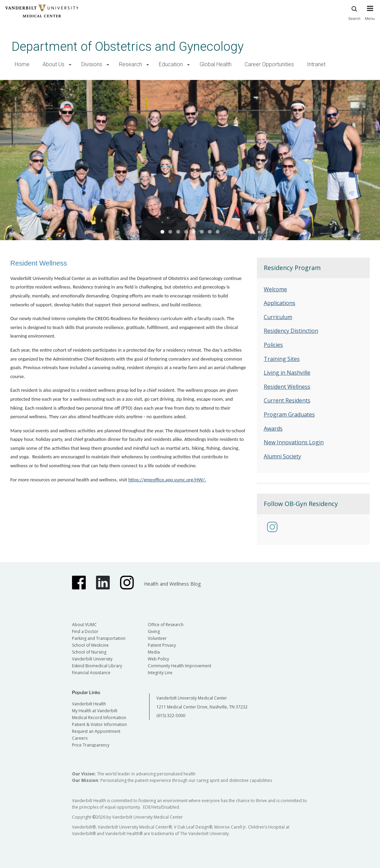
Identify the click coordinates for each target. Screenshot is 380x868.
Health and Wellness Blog (172, 584)
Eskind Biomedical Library (97, 666)
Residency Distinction (291, 331)
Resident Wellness (287, 387)
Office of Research (166, 625)
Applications (280, 303)
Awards (273, 429)
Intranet (316, 64)
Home (22, 64)
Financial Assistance (91, 673)
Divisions (92, 64)
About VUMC (84, 625)
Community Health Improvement (180, 666)
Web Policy (158, 659)
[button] (70, 65)
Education (171, 64)
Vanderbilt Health (89, 704)
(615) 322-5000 (171, 715)
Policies (273, 345)
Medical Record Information (99, 718)
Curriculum (278, 317)
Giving (154, 631)
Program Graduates (289, 414)
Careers (80, 738)
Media (154, 652)
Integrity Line (160, 673)
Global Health (216, 64)
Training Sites (282, 359)
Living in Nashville (287, 373)
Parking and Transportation (99, 638)
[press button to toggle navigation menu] (370, 16)
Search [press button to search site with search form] (354, 12)
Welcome (275, 289)
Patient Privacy (162, 645)
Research (130, 64)
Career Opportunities (269, 64)
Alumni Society (282, 456)
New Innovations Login (294, 442)
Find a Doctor (85, 631)
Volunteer (157, 638)
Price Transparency (91, 745)
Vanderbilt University (92, 659)
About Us (54, 64)
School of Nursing (89, 652)
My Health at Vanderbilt (95, 711)
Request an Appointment (96, 731)
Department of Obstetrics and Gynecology (128, 46)
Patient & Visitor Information (99, 724)
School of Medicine (90, 645)
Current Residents (287, 400)
